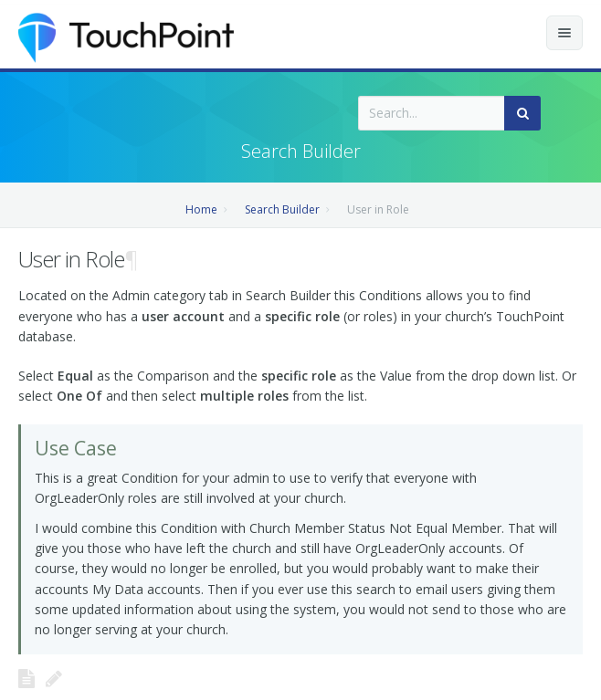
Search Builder (282, 209)
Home (201, 209)
